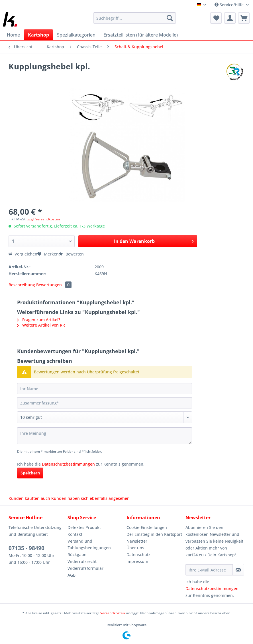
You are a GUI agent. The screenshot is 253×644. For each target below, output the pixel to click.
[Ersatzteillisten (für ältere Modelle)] (141, 35)
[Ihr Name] (105, 389)
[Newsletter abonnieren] (238, 570)
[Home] (13, 35)
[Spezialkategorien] (76, 35)
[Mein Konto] (230, 18)
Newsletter (137, 541)
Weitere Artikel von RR (41, 325)
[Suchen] (170, 18)
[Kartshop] (38, 35)
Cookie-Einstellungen (147, 527)
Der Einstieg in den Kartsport (154, 534)
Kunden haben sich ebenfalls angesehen (90, 498)
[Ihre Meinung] (105, 436)
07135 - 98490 (26, 548)
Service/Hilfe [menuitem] (230, 5)
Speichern (30, 473)
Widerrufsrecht (82, 561)
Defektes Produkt (84, 527)
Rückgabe (77, 555)
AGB (72, 575)
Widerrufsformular (85, 568)
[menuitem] (135, 21)
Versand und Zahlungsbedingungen (89, 545)
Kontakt (75, 534)
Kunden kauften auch (29, 498)
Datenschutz (138, 555)
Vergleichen (23, 254)
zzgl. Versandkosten (44, 219)
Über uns (135, 548)
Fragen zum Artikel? (39, 320)
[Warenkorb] (244, 18)
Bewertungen (54, 285)
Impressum (137, 561)
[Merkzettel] (216, 18)
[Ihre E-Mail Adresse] (209, 570)
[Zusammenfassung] (105, 403)
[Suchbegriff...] (135, 18)
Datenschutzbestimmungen (68, 464)
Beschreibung (22, 285)
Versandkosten (113, 613)
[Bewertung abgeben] (105, 417)
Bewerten (71, 254)
